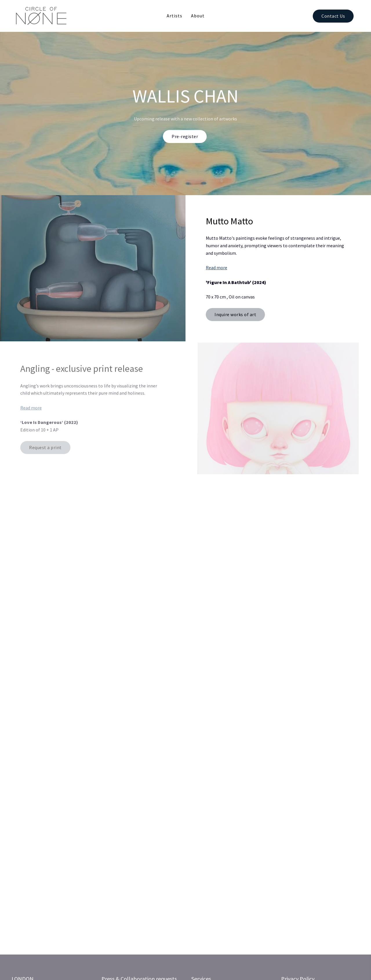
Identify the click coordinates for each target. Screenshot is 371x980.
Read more (217, 268)
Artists (174, 16)
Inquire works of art (235, 314)
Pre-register (185, 136)
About (198, 16)
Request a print (45, 449)
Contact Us (333, 16)
